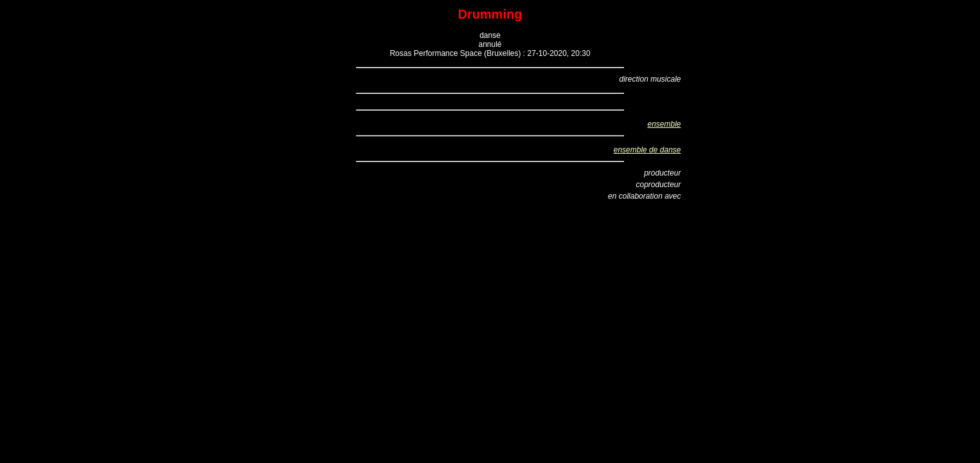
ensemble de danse (647, 150)
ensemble (664, 124)
